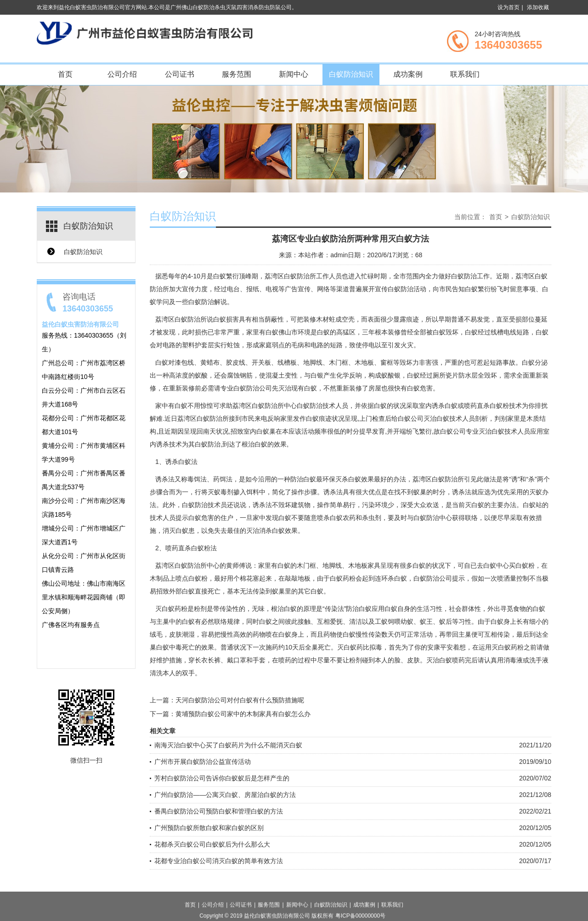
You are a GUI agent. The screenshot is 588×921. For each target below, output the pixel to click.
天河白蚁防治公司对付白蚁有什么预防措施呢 (240, 700)
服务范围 (237, 74)
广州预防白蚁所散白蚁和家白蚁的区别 (209, 828)
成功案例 (408, 74)
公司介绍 (122, 74)
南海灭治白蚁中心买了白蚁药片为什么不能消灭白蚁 (228, 745)
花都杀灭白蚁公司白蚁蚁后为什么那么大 (212, 844)
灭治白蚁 (492, 431)
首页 (65, 74)
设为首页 (509, 7)
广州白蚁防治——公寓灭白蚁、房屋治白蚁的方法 (225, 795)
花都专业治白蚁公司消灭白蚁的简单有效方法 (219, 861)
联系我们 (465, 74)
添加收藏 (538, 7)
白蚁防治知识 (351, 74)
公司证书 (180, 74)
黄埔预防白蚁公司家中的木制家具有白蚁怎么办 (243, 714)
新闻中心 (294, 74)
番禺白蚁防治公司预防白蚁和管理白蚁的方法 (219, 811)
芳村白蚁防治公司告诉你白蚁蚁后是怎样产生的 (222, 778)
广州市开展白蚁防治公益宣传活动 (203, 762)
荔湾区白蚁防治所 (181, 319)
